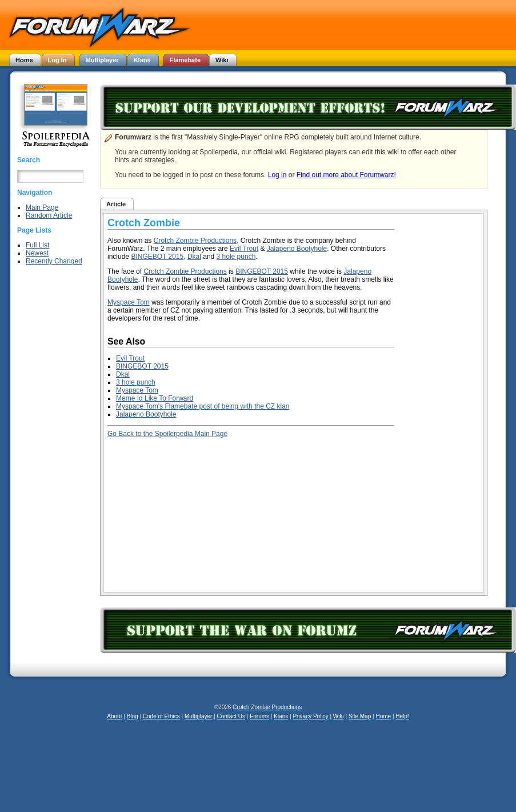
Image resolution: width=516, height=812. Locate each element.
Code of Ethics (161, 716)
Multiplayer (198, 716)
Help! (402, 716)
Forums (259, 716)
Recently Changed (54, 261)
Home (383, 716)
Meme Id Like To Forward (155, 398)
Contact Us (231, 716)
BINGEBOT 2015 (157, 257)
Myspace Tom (129, 302)
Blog (133, 716)
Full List (37, 245)
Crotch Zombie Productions (195, 241)
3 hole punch (236, 257)
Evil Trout (244, 249)
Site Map (360, 716)
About (114, 716)
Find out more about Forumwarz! (346, 175)
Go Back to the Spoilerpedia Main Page (167, 434)
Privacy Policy (310, 716)
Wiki (339, 716)
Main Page (42, 207)
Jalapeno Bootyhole (297, 249)
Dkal (194, 257)
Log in (277, 175)
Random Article (49, 215)
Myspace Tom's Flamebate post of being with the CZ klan (203, 406)
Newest (37, 253)
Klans (281, 716)
